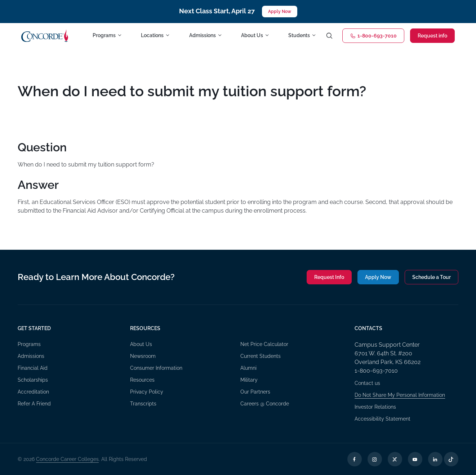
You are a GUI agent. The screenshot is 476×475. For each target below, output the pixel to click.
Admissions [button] (203, 35)
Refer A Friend (34, 404)
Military (249, 380)
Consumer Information (156, 368)
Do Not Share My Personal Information (400, 395)
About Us (141, 344)
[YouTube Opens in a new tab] (415, 459)
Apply (378, 277)
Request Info (329, 277)
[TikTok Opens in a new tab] (451, 459)
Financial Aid (33, 368)
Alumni (248, 368)
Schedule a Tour (431, 277)
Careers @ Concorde (265, 404)
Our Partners (255, 392)
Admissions (31, 356)
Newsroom (143, 356)
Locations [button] (152, 35)
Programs (29, 344)
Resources (142, 380)
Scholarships (33, 380)
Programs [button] (104, 35)
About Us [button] (252, 35)
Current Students (261, 356)
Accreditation (33, 392)
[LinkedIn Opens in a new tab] (435, 459)
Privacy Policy (147, 392)
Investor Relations (375, 407)
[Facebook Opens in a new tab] (355, 459)
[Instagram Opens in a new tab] (375, 459)
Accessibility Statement (382, 419)
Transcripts (143, 404)
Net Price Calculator (264, 344)
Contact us (367, 383)
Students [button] (299, 35)
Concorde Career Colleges (67, 459)
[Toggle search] (329, 36)
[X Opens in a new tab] (395, 459)
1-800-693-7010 (373, 36)
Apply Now (280, 12)
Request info (432, 36)
